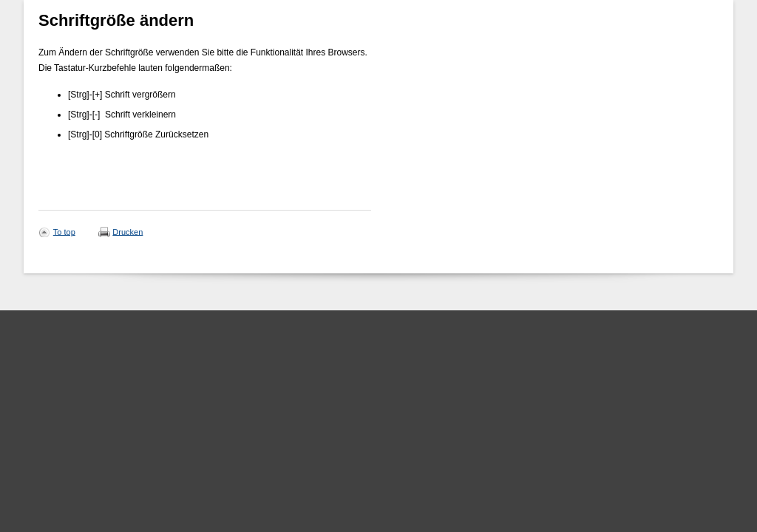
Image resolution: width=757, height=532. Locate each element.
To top (64, 231)
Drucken (128, 231)
